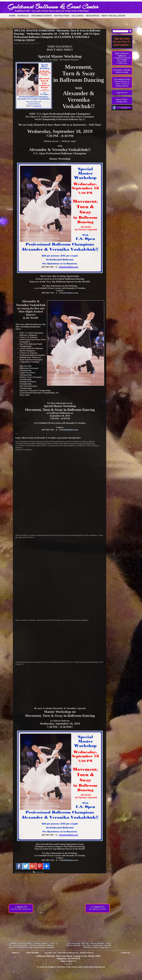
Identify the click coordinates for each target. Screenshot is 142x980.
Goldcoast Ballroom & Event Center (53, 7)
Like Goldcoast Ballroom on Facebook (124, 108)
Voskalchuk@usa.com (69, 293)
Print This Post (39, 872)
